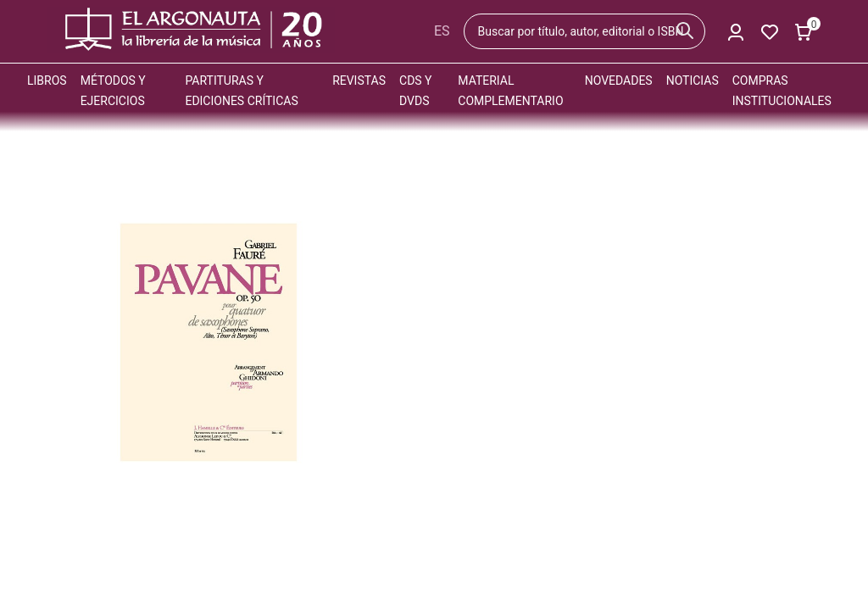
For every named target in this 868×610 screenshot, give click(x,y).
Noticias (693, 80)
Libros (47, 80)
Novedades (619, 80)
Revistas (359, 80)
